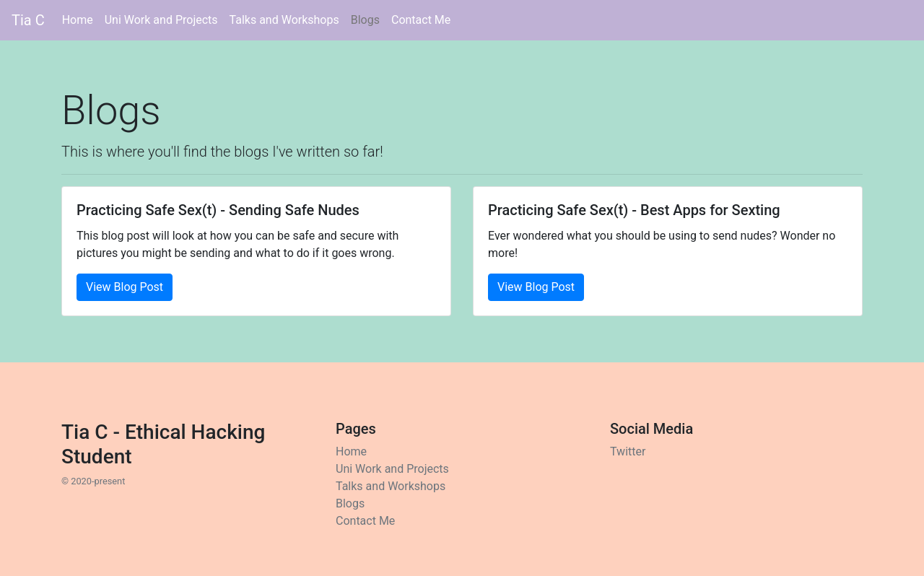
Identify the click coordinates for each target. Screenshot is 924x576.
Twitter (628, 451)
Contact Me (421, 20)
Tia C (28, 20)
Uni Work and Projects (161, 20)
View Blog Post (125, 287)
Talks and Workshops (284, 20)
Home (80, 19)
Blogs (365, 20)
